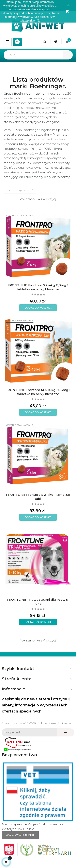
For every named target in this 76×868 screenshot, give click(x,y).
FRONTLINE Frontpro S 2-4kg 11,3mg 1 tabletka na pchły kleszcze (38, 287)
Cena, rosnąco (20, 190)
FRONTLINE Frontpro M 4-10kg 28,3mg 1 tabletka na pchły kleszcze (38, 392)
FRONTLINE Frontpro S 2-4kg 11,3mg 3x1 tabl (38, 497)
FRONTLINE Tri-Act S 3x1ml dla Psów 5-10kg (38, 602)
